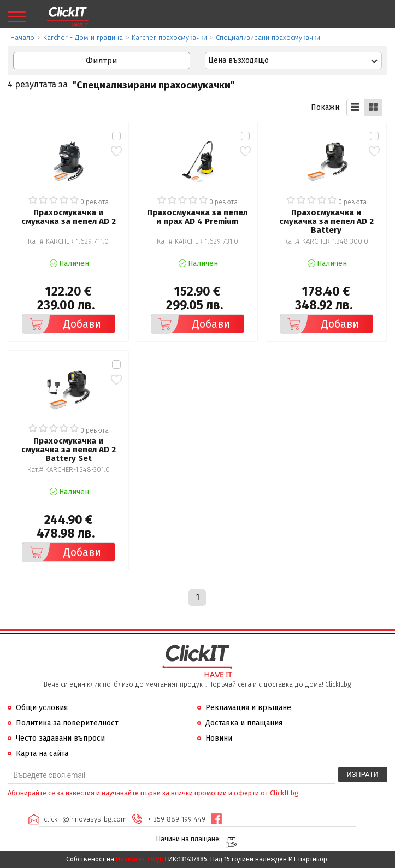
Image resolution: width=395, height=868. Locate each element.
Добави (62, 324)
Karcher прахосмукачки (169, 37)
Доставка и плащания (244, 723)
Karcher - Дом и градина (83, 37)
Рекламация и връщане (248, 708)
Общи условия (42, 708)
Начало (22, 37)
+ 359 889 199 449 (176, 819)
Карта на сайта (42, 754)
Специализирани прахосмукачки (268, 37)
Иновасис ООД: (140, 859)
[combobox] (293, 61)
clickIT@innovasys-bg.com (85, 819)
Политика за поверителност (67, 723)
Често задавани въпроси (60, 738)
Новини (219, 738)
